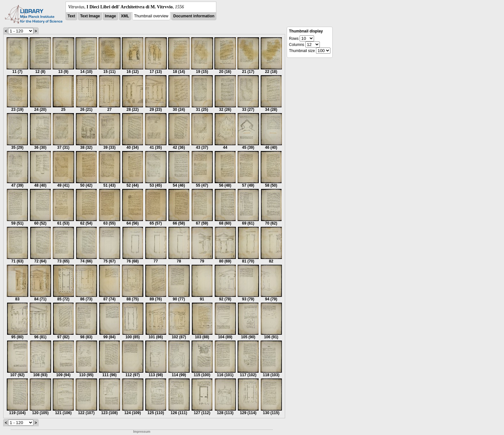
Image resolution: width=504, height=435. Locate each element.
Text (71, 16)
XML (125, 16)
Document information (194, 16)
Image (110, 16)
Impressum (142, 432)
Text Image (90, 16)
